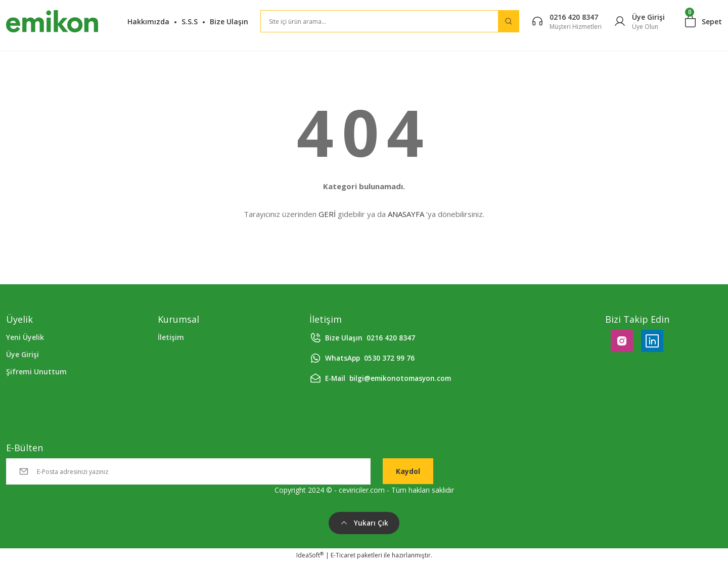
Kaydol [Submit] (408, 471)
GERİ (327, 214)
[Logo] (52, 21)
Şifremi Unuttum (36, 372)
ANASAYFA (406, 214)
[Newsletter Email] (188, 471)
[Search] (390, 21)
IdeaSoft (310, 557)
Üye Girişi (22, 354)
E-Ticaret (343, 557)
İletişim (171, 337)
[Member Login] (639, 21)
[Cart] (703, 21)
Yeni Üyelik (25, 337)
